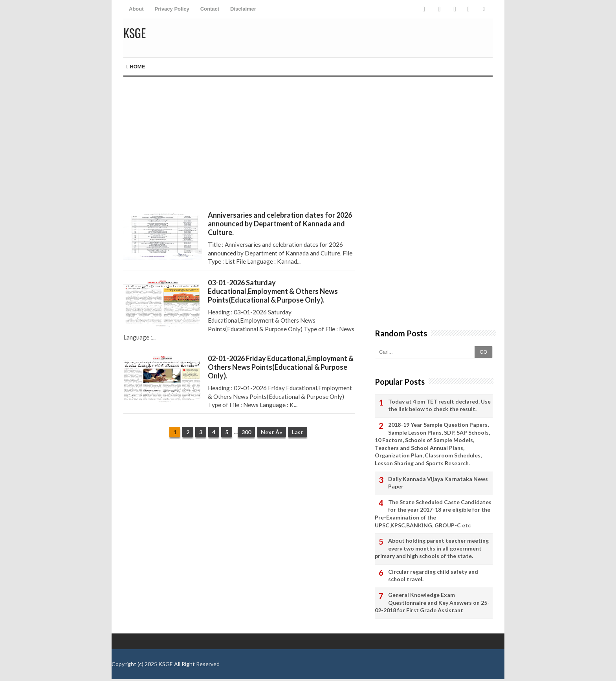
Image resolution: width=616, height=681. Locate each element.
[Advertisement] (239, 144)
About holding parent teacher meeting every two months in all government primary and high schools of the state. (432, 548)
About (136, 9)
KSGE (166, 664)
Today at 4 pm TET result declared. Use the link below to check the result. (439, 405)
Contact (210, 9)
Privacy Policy (172, 9)
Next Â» (271, 432)
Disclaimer (243, 9)
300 (246, 432)
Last (298, 432)
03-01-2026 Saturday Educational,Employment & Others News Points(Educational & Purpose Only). (273, 291)
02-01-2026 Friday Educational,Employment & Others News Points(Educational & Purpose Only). (281, 367)
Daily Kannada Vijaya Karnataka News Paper (438, 483)
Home (136, 67)
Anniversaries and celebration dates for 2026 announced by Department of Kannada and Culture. (280, 224)
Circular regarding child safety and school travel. (433, 575)
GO (483, 352)
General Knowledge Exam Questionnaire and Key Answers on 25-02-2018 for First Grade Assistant (432, 602)
